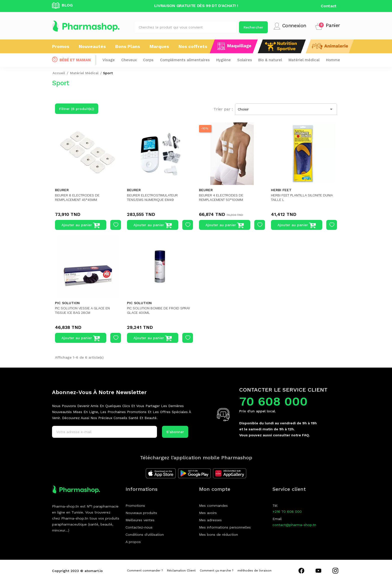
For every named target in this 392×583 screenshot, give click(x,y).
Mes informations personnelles (225, 527)
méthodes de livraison (254, 571)
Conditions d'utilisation (145, 535)
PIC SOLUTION (67, 303)
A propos (133, 542)
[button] (328, 26)
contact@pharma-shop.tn (294, 525)
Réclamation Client (181, 571)
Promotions (135, 506)
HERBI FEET (281, 190)
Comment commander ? (145, 571)
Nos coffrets (193, 46)
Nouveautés (92, 46)
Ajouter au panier (81, 225)
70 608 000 (273, 401)
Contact (329, 6)
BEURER (62, 190)
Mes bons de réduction (218, 535)
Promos (61, 46)
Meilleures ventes (140, 520)
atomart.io (94, 571)
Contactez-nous (139, 527)
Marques (159, 46)
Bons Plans (128, 46)
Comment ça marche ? (216, 571)
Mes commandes (213, 506)
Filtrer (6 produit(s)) (77, 109)
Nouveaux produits (141, 513)
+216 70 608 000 (287, 512)
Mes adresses (210, 520)
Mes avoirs (208, 513)
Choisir (286, 109)
